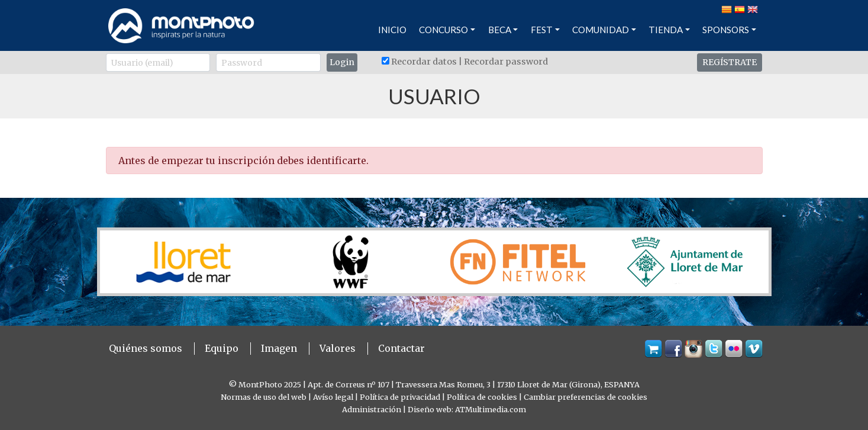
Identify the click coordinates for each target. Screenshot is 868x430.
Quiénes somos (146, 348)
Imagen (279, 348)
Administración (372, 409)
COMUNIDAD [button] (601, 30)
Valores (338, 348)
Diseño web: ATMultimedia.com (467, 409)
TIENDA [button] (666, 30)
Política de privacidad (400, 397)
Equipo (222, 348)
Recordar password (506, 62)
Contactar (401, 348)
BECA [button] (500, 30)
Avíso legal (333, 397)
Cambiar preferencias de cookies (585, 397)
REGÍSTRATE (730, 62)
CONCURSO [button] (443, 30)
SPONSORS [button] (726, 30)
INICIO (392, 30)
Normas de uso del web (264, 397)
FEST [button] (542, 30)
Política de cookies (482, 397)
